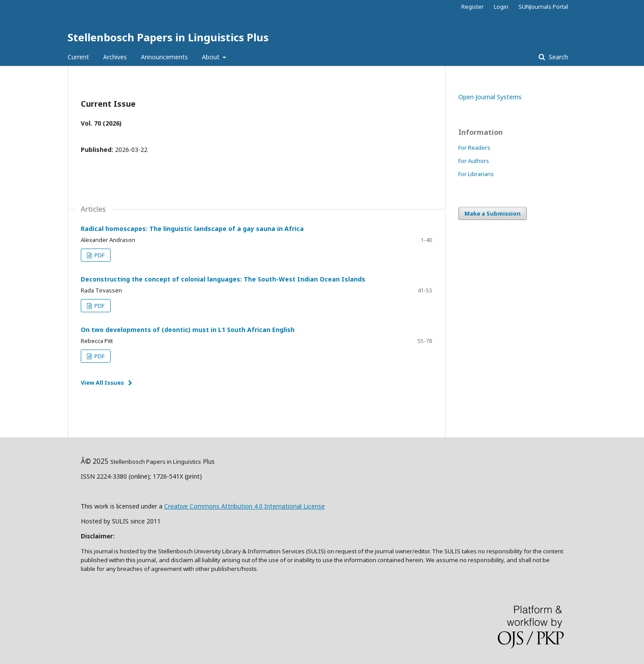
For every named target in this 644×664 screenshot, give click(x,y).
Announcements (164, 57)
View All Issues (102, 383)
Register (473, 7)
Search (558, 57)
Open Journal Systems (490, 97)
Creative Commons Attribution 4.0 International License (245, 506)
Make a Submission (493, 213)
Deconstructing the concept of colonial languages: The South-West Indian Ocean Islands (223, 279)
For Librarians (476, 174)
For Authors (474, 161)
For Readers (474, 148)
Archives (115, 57)
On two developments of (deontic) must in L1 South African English (188, 330)
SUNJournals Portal (543, 7)
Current (78, 57)
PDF (99, 255)
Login (501, 7)
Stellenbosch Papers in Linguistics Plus (168, 37)
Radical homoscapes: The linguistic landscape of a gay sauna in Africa (192, 229)
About (212, 57)
